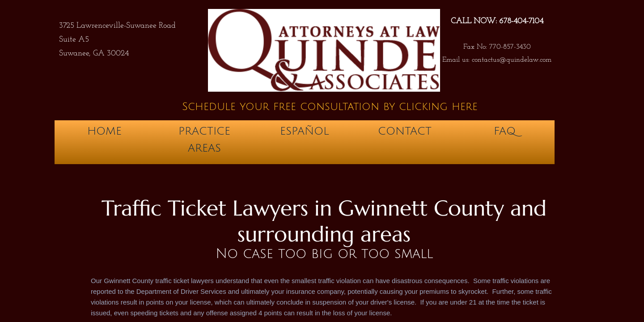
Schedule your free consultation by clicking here (330, 106)
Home (104, 131)
